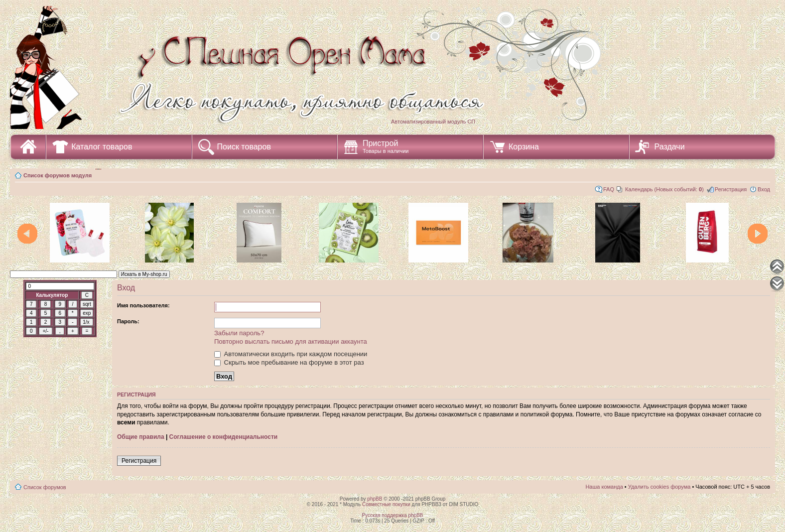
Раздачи (670, 147)
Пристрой (386, 146)
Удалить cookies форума (659, 487)
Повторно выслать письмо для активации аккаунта (291, 341)
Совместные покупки (386, 504)
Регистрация (731, 189)
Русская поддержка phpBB (392, 515)
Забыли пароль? (239, 333)
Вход (764, 189)
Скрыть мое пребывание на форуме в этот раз (289, 362)
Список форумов (45, 487)
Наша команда (604, 487)
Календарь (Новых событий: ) (664, 189)
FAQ (609, 189)
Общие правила (141, 437)
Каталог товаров (102, 147)
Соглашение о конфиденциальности (224, 437)
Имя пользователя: (143, 305)
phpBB (375, 499)
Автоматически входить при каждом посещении (291, 354)
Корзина (524, 147)
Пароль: (128, 321)
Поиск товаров (244, 147)
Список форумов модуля (58, 175)
